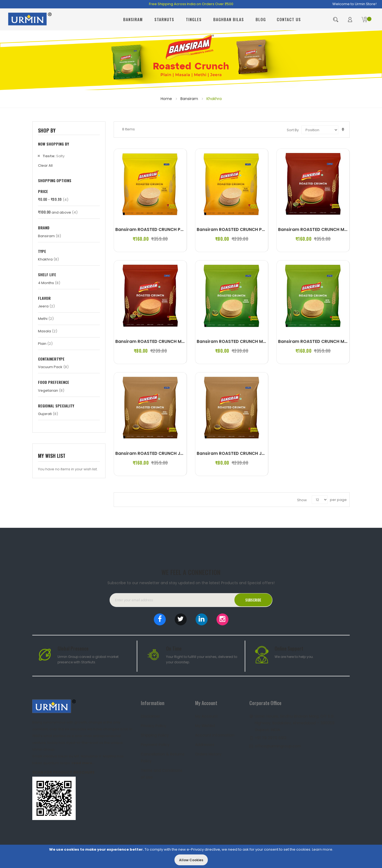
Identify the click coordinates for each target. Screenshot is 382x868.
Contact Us (289, 19)
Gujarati (48, 414)
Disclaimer (151, 715)
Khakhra (48, 259)
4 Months (49, 283)
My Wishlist (205, 724)
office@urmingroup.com (278, 744)
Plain (45, 344)
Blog (261, 19)
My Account (206, 715)
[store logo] (30, 19)
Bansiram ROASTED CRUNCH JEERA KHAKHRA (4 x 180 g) (176, 453)
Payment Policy (155, 743)
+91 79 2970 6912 (271, 736)
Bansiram (190, 99)
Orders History (208, 753)
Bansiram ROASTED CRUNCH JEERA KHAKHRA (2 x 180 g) (258, 453)
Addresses (205, 743)
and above (58, 212)
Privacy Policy (154, 724)
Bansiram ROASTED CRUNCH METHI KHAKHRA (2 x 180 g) (258, 341)
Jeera (46, 306)
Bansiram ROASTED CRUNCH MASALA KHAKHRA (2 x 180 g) (179, 341)
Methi (46, 319)
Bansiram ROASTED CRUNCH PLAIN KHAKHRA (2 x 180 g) (257, 229)
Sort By (293, 130)
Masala (48, 331)
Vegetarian (51, 390)
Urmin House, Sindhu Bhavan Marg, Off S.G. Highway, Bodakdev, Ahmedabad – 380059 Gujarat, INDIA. (295, 721)
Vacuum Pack (53, 367)
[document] (191, 856)
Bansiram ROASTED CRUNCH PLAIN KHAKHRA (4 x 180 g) (176, 229)
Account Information (215, 734)
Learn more (322, 849)
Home (167, 99)
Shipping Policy (155, 734)
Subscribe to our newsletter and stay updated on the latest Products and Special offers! (191, 581)
